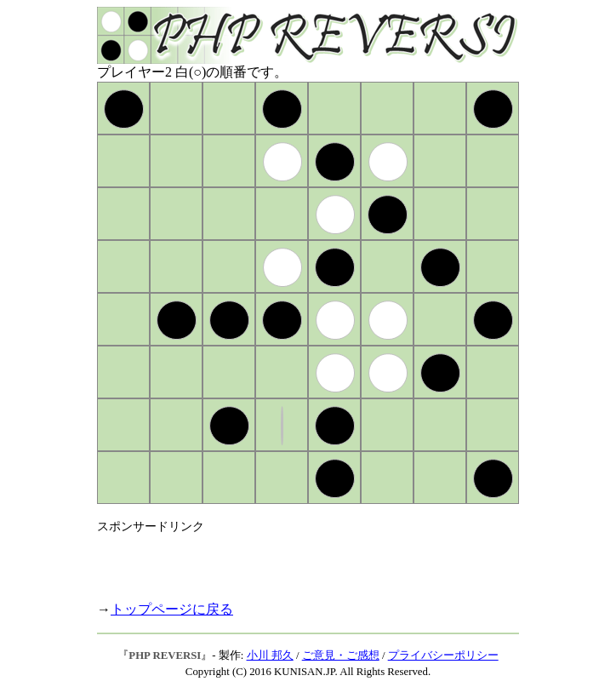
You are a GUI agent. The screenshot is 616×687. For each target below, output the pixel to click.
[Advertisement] (296, 560)
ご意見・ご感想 (341, 656)
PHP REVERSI (165, 656)
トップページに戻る (172, 609)
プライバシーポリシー (443, 656)
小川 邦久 (270, 656)
